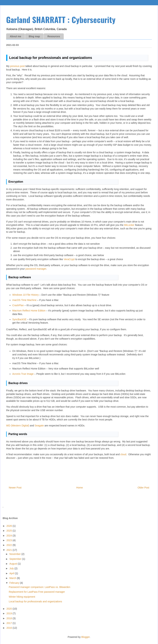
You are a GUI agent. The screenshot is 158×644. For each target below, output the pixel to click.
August (13, 564)
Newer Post (15, 488)
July (12, 568)
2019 (10, 613)
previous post (17, 66)
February (15, 583)
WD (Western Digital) (18, 426)
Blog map (34, 36)
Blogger (85, 637)
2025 (10, 531)
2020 (10, 609)
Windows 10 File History (25, 295)
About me (16, 36)
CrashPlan (18, 305)
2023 (10, 540)
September (16, 559)
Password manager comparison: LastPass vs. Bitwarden (39, 587)
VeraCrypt (69, 259)
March (13, 578)
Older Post (143, 488)
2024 (10, 536)
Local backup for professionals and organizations (35, 601)
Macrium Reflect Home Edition (29, 311)
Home (79, 488)
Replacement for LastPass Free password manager (37, 592)
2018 (10, 618)
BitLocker (129, 225)
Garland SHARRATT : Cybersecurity (61, 20)
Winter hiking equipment (22, 597)
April (12, 573)
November (15, 554)
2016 (10, 628)
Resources (54, 36)
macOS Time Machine (24, 300)
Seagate (39, 426)
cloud (123, 454)
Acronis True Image (23, 374)
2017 (10, 623)
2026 (10, 526)
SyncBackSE (19, 319)
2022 (10, 545)
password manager (36, 269)
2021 (10, 550)
